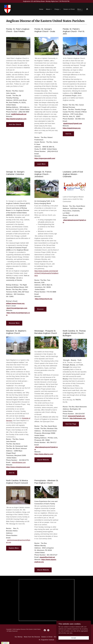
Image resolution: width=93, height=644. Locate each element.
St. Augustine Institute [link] (47, 640)
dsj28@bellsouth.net (19, 114)
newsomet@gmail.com (76, 416)
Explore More (14, 548)
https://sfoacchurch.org (44, 299)
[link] (7, 9)
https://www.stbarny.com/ (44, 454)
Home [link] (41, 9)
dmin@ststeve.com (19, 462)
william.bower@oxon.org (15, 303)
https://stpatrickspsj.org (72, 128)
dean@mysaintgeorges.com (17, 308)
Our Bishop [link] (19, 637)
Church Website (43, 460)
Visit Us (68, 134)
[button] (49, 9)
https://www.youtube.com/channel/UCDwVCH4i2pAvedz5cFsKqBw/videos (46, 273)
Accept (74, 638)
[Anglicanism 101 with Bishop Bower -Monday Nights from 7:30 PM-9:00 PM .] (46, 1)
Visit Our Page (71, 424)
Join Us (12, 473)
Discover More (14, 323)
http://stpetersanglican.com (16, 119)
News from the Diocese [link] (32, 637)
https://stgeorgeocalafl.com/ (45, 158)
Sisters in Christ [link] (69, 9)
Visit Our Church (15, 124)
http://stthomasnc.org (78, 418)
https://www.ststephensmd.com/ (18, 467)
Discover (40, 309)
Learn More (41, 164)
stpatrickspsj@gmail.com (73, 123)
